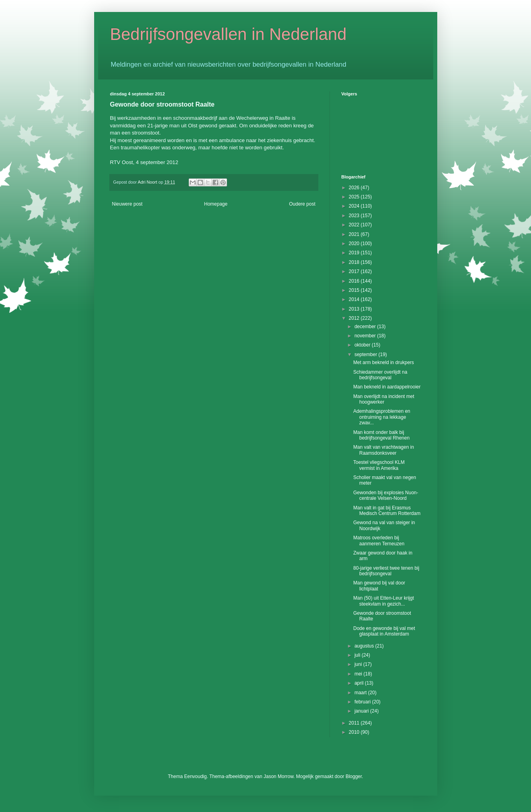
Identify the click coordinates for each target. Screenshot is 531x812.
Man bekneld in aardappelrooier (387, 387)
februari (363, 702)
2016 (355, 281)
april (359, 683)
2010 (355, 732)
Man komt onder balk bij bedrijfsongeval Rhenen (381, 435)
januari (362, 711)
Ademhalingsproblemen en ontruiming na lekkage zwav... (382, 417)
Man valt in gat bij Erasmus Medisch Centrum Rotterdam (387, 511)
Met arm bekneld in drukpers (383, 362)
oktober (363, 345)
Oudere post (302, 204)
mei (359, 674)
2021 (355, 234)
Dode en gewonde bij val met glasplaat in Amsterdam (384, 631)
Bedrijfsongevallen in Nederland (228, 34)
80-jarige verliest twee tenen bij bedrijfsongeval (386, 571)
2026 (355, 188)
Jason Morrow (279, 776)
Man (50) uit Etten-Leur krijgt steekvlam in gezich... (383, 601)
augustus (365, 646)
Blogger (354, 776)
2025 (355, 197)
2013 (355, 309)
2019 (355, 253)
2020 (355, 244)
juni (359, 664)
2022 (355, 225)
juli (358, 655)
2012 (355, 318)
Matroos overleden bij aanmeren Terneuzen (379, 541)
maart (361, 693)
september (366, 355)
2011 (355, 723)
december (366, 327)
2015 (355, 290)
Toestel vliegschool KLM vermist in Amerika (379, 465)
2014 (355, 299)
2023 (355, 216)
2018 (355, 262)
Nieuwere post (127, 204)
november (366, 336)
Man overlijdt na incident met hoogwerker (384, 399)
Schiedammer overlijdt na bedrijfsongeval (380, 375)
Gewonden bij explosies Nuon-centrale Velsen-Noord (386, 495)
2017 (355, 271)
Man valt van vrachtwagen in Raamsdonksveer (383, 450)
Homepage (216, 204)
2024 (355, 206)
